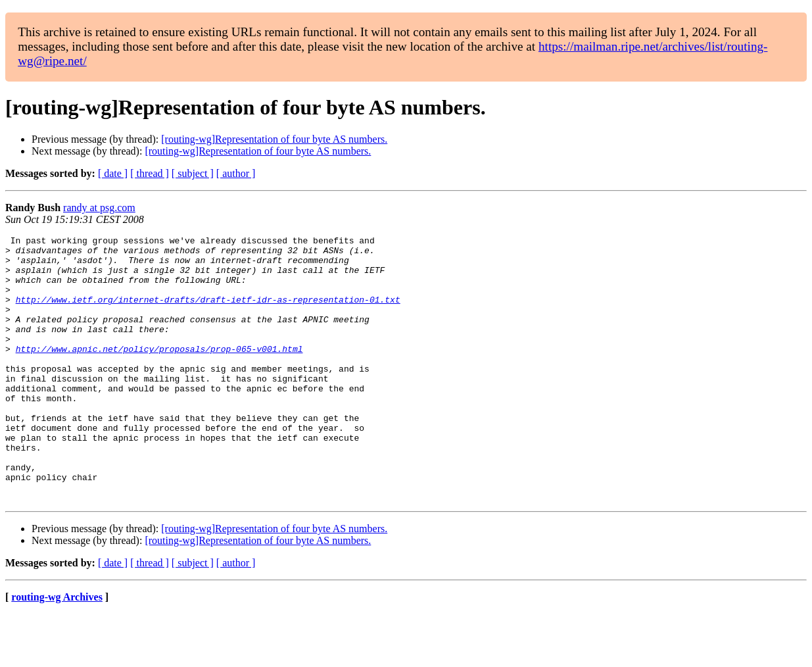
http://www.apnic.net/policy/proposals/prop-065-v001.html (159, 372)
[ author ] (236, 173)
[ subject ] (193, 173)
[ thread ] (150, 173)
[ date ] (113, 173)
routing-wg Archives (57, 650)
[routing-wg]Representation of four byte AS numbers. (274, 139)
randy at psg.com (99, 208)
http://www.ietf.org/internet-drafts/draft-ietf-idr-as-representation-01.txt (208, 313)
